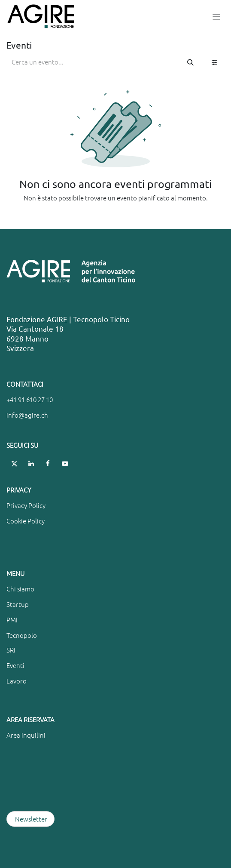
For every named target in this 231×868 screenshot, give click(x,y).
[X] (14, 464)
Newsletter (30, 819)
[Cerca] (190, 62)
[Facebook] (48, 464)
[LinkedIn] (31, 464)
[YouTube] (65, 464)
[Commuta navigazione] (217, 16)
